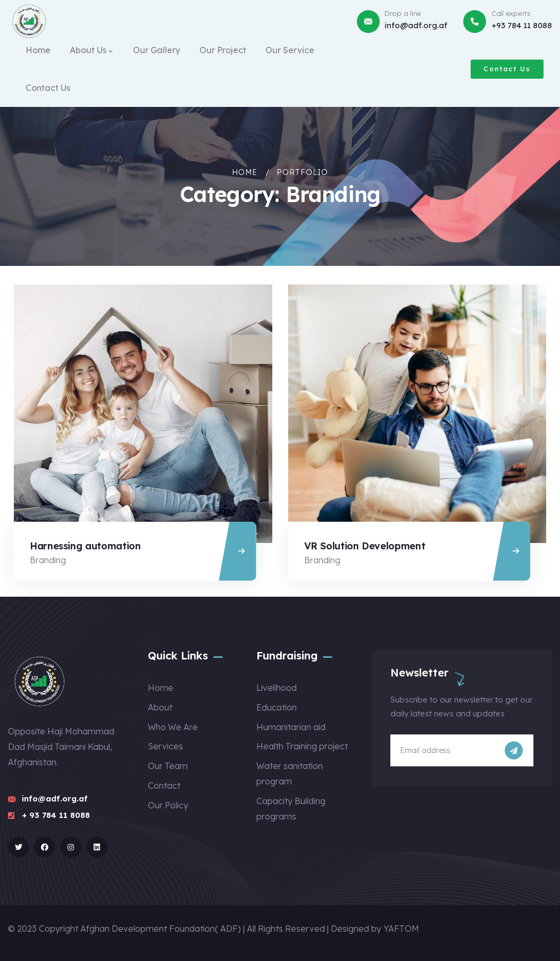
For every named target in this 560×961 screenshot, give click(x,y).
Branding (48, 560)
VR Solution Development (365, 546)
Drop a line (403, 13)
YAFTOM (401, 929)
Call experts (511, 13)
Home (245, 172)
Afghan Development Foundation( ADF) (161, 929)
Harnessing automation (85, 546)
